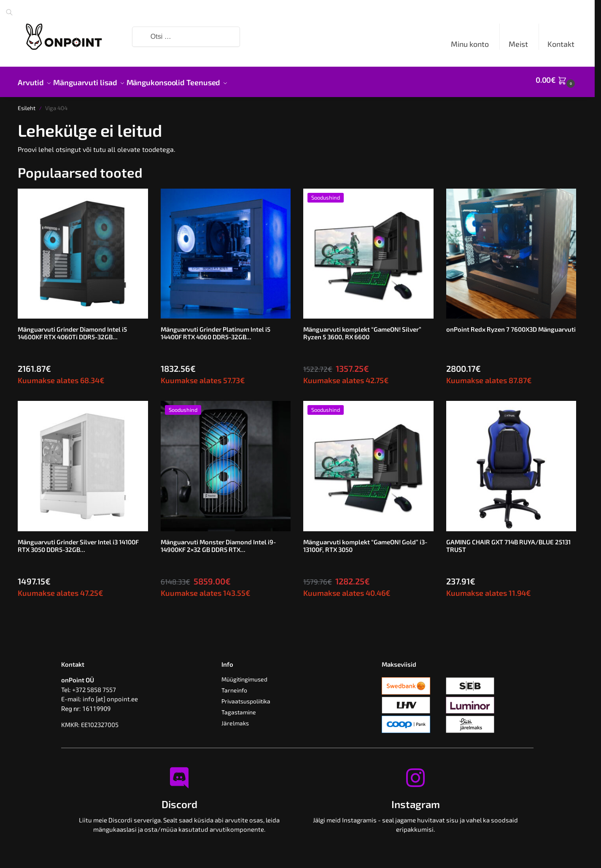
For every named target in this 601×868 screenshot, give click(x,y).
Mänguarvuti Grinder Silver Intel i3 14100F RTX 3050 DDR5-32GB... (78, 541)
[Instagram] (415, 773)
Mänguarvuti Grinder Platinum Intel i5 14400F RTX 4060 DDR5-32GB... (216, 328)
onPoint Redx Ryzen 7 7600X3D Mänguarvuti (511, 324)
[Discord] (179, 773)
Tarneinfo (234, 685)
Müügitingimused (244, 675)
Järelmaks (235, 718)
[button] (556, 80)
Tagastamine (239, 707)
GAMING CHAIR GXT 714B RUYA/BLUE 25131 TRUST (508, 541)
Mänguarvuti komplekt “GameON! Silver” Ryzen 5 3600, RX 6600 (362, 328)
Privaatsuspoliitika (246, 696)
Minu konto (470, 44)
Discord (179, 799)
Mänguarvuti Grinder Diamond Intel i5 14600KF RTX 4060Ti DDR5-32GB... (72, 328)
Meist (518, 44)
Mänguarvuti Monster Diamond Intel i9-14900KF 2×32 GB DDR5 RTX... (218, 541)
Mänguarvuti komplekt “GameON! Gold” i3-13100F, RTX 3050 (365, 541)
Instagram (416, 799)
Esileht (27, 103)
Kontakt (561, 44)
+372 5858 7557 (94, 685)
